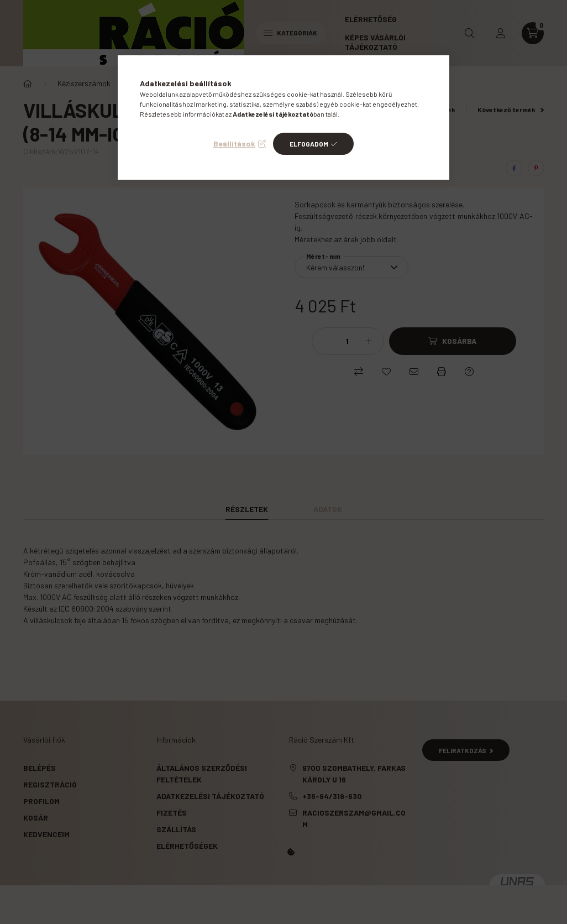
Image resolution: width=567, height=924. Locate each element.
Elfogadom (309, 144)
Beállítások (234, 143)
